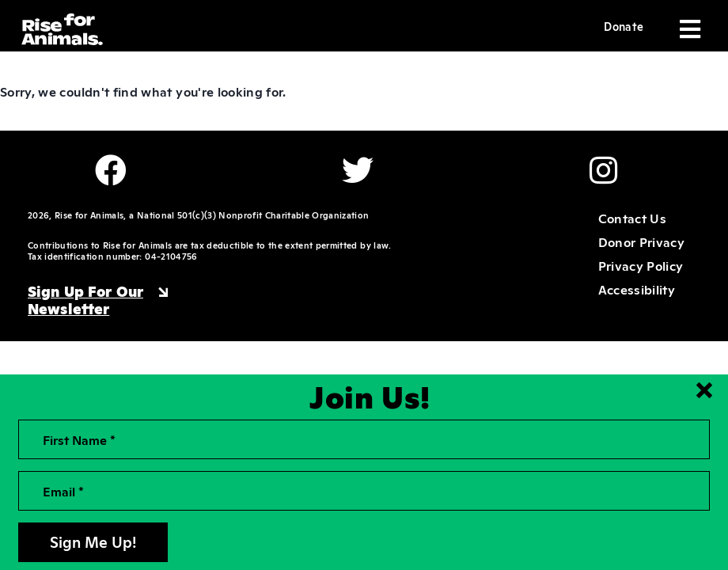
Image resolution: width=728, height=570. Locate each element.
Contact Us (632, 218)
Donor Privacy (641, 241)
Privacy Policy (641, 265)
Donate (624, 26)
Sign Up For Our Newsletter (85, 299)
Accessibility (637, 289)
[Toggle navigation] (688, 29)
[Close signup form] (704, 390)
